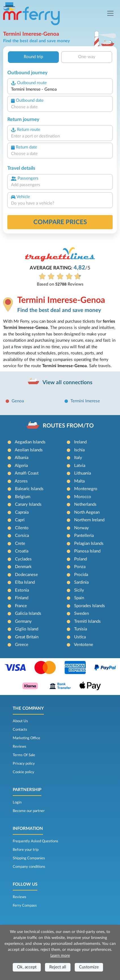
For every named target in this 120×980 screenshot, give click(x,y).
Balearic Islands (29, 489)
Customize (89, 967)
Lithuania (82, 473)
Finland (22, 598)
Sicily (79, 590)
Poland (81, 559)
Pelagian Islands (89, 544)
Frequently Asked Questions (36, 841)
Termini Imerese (85, 401)
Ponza (80, 567)
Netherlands (85, 504)
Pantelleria (84, 536)
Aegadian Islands (30, 442)
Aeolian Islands (29, 450)
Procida (81, 575)
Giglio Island (27, 629)
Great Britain (27, 637)
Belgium (23, 497)
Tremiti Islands (87, 621)
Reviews (20, 747)
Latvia (80, 466)
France (21, 606)
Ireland (80, 442)
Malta (79, 481)
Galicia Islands (28, 614)
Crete (20, 544)
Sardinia (81, 582)
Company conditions (29, 867)
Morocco (83, 497)
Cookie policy (23, 772)
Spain (79, 598)
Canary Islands (28, 504)
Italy (78, 458)
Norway (82, 528)
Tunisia (81, 629)
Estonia (22, 590)
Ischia (79, 450)
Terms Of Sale (24, 755)
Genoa (18, 401)
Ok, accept (27, 967)
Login (17, 802)
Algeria (21, 466)
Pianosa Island (87, 551)
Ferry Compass (25, 905)
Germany (23, 621)
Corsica (22, 536)
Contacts (20, 730)
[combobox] (60, 90)
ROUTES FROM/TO (68, 426)
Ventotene (83, 645)
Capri (20, 520)
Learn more (60, 956)
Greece (22, 645)
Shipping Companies (29, 858)
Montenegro (86, 489)
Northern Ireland (89, 520)
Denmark (23, 567)
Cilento (22, 528)
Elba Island (25, 582)
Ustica (80, 637)
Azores (21, 481)
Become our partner (29, 811)
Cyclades (23, 559)
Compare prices (60, 222)
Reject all (58, 967)
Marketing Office (26, 738)
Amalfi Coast (27, 473)
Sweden (82, 614)
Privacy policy (24, 764)
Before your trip (26, 850)
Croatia (22, 551)
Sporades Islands (90, 606)
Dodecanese (26, 575)
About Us (20, 721)
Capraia (22, 512)
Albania (22, 458)
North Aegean (87, 512)
